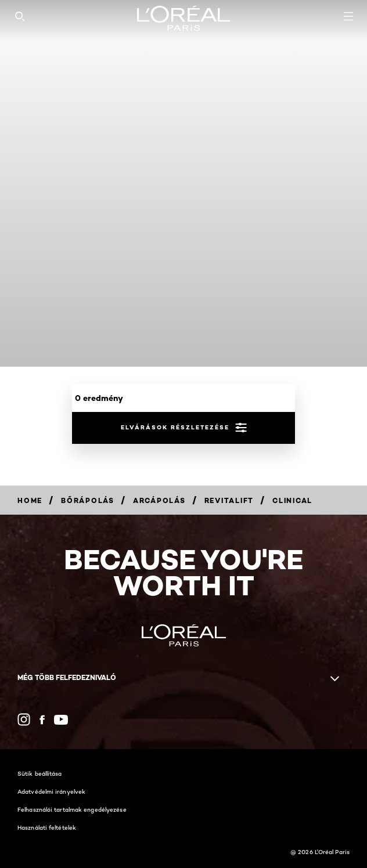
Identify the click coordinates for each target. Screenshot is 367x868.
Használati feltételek (47, 827)
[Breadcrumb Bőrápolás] (88, 500)
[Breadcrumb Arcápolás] (159, 500)
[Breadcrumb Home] (30, 500)
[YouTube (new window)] (61, 720)
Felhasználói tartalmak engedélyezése (72, 809)
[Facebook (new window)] (42, 720)
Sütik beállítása (40, 773)
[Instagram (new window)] (24, 719)
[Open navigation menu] (348, 16)
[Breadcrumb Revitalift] (229, 500)
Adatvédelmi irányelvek (51, 791)
